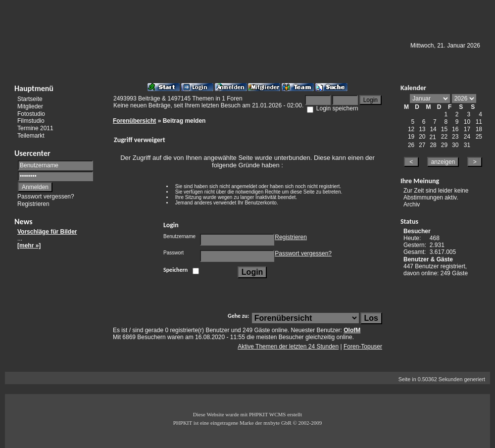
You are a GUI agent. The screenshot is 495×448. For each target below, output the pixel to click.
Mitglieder (30, 106)
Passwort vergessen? (46, 197)
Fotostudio (31, 113)
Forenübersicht (134, 121)
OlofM (352, 330)
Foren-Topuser (363, 347)
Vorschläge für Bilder (47, 232)
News (24, 222)
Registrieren (33, 204)
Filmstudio (31, 121)
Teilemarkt (31, 136)
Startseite (30, 99)
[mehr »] (29, 246)
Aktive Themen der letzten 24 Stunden (288, 347)
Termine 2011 (35, 128)
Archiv (412, 204)
